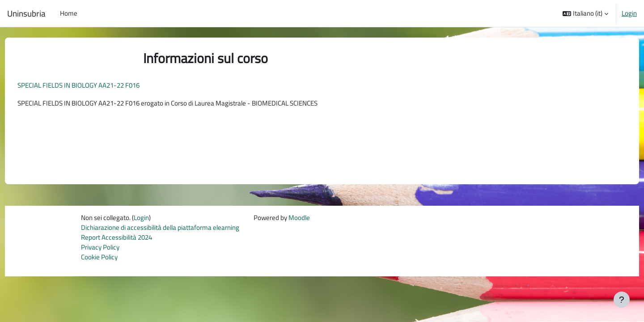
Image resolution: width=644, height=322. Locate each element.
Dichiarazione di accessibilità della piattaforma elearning (160, 230)
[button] (585, 13)
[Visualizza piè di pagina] (622, 300)
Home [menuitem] (69, 13)
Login (629, 13)
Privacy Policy (100, 250)
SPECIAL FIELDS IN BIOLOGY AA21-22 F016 (95, 85)
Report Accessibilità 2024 (117, 239)
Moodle (299, 219)
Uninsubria (26, 13)
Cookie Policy (99, 260)
